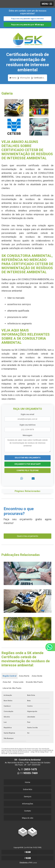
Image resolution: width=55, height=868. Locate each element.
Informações (28, 804)
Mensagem (27, 435)
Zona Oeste (37, 676)
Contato (28, 811)
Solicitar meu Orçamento (28, 458)
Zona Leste (18, 682)
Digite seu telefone (28, 425)
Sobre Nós (28, 789)
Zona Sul (7, 682)
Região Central (10, 676)
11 (28, 769)
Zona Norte (24, 676)
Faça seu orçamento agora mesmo (27, 19)
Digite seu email (27, 414)
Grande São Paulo (34, 682)
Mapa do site (28, 818)
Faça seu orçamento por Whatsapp (27, 25)
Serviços (28, 797)
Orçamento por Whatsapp (27, 464)
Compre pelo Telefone (28, 471)
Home (27, 782)
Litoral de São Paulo (12, 688)
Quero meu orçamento (28, 536)
